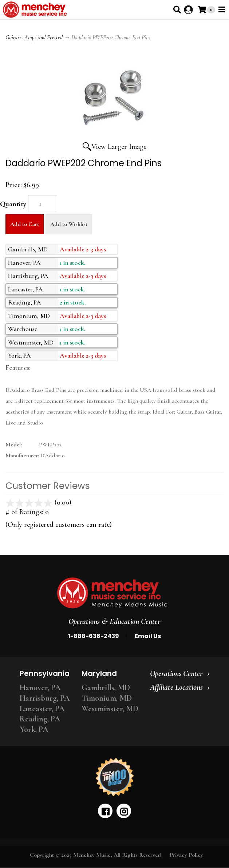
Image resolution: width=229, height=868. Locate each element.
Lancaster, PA (42, 709)
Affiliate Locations (176, 687)
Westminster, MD (110, 709)
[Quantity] (43, 203)
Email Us (148, 636)
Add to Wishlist (69, 224)
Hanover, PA (40, 688)
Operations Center (176, 673)
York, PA (34, 729)
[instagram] (124, 811)
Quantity (13, 204)
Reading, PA (40, 719)
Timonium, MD (107, 698)
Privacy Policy (186, 855)
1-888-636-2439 (94, 636)
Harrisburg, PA (45, 698)
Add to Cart (25, 224)
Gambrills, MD (106, 688)
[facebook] (105, 811)
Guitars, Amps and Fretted (34, 37)
